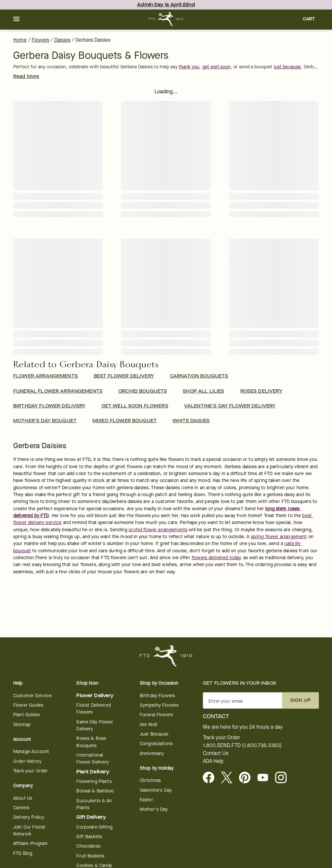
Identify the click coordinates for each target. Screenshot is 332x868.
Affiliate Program (31, 844)
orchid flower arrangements (158, 530)
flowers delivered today (216, 558)
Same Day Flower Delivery (95, 725)
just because (287, 67)
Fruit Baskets (90, 856)
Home (20, 40)
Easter (146, 800)
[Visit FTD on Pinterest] (247, 778)
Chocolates (88, 846)
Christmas (150, 780)
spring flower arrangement (279, 537)
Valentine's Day (156, 790)
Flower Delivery (95, 696)
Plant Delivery (93, 772)
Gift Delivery (91, 817)
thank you (189, 67)
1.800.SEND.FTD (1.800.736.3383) (242, 745)
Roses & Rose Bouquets (91, 742)
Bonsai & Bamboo (95, 791)
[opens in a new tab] (265, 778)
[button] (16, 19)
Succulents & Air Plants (94, 804)
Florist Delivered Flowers (94, 709)
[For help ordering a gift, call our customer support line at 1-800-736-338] (166, 19)
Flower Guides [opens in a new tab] (28, 705)
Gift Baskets (89, 837)
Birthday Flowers (157, 696)
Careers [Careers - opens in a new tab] (21, 808)
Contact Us (216, 753)
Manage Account (31, 752)
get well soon (216, 67)
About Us (23, 798)
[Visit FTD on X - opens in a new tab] (229, 778)
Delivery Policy (29, 817)
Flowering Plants (94, 781)
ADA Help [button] (213, 761)
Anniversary (152, 754)
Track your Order (30, 771)
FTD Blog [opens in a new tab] (23, 853)
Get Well (148, 725)
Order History (27, 761)
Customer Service (32, 696)
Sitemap (22, 725)
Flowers (40, 40)
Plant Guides (26, 715)
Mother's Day (154, 809)
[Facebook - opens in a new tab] (211, 778)
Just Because (154, 734)
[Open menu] (16, 19)
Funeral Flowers (156, 715)
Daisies (62, 40)
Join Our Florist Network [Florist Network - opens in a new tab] (29, 831)
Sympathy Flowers (159, 705)
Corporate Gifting (94, 827)
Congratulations (156, 744)
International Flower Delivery (93, 759)
